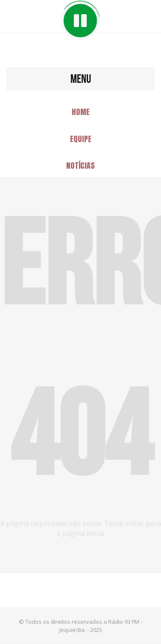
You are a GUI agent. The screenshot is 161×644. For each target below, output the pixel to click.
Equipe (81, 139)
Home (81, 112)
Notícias (80, 166)
